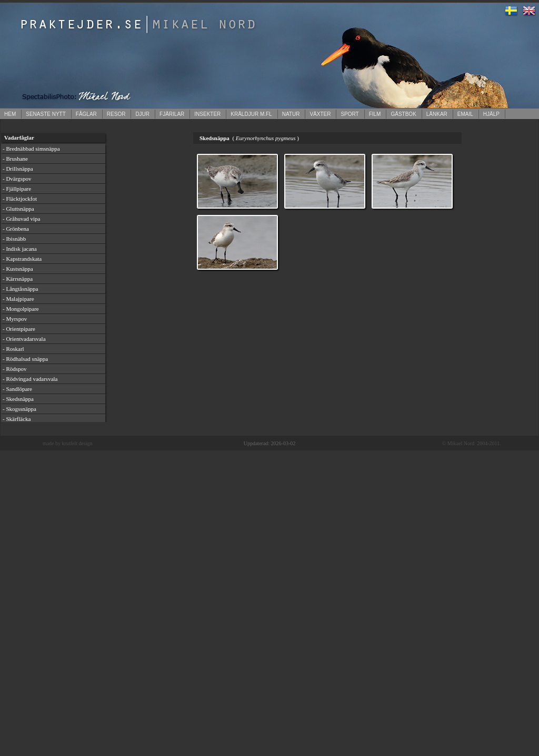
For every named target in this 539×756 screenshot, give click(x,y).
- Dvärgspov (17, 179)
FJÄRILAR (172, 114)
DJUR (142, 114)
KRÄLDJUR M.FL (251, 114)
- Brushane (15, 159)
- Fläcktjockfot (20, 199)
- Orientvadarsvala (24, 339)
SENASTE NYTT (46, 114)
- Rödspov (15, 369)
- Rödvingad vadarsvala (30, 379)
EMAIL (465, 114)
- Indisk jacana (20, 249)
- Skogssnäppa (19, 409)
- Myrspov (15, 319)
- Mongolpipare (21, 309)
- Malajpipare (18, 299)
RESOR (116, 114)
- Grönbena (16, 229)
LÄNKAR (437, 114)
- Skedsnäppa (18, 399)
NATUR (291, 114)
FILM (375, 114)
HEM (10, 114)
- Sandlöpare (17, 389)
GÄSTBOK (403, 114)
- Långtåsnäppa (21, 289)
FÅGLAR (86, 114)
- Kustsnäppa (18, 269)
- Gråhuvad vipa (21, 219)
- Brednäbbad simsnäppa (31, 149)
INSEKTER (207, 114)
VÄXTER (320, 114)
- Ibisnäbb (14, 239)
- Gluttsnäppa (18, 209)
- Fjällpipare (17, 189)
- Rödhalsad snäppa (25, 359)
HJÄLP (491, 114)
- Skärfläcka (17, 419)
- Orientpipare (19, 329)
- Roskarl (13, 349)
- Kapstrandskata (22, 259)
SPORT (350, 114)
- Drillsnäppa (18, 169)
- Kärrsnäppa (18, 279)
